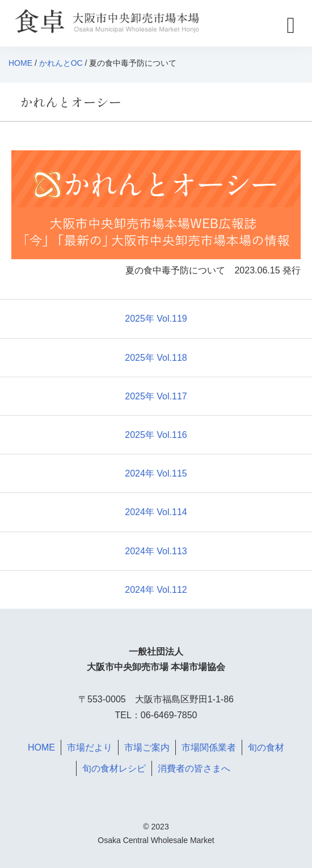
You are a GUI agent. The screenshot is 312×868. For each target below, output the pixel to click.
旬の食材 (266, 747)
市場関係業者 (209, 747)
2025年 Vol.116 (156, 435)
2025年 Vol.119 (156, 319)
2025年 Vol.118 (156, 358)
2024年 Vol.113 (156, 551)
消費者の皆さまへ (194, 768)
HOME (20, 63)
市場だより (90, 747)
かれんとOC (61, 63)
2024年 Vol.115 (156, 473)
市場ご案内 (147, 747)
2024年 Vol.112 (156, 590)
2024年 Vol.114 (156, 512)
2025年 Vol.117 (156, 396)
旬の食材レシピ (114, 768)
